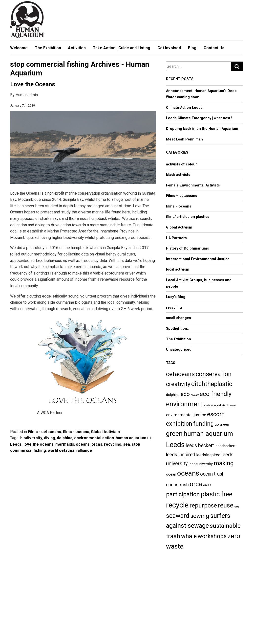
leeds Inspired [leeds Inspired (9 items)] (181, 455)
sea (126, 444)
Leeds (16, 444)
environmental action (94, 438)
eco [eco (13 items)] (185, 394)
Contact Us (214, 48)
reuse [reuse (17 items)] (226, 505)
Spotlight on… (178, 329)
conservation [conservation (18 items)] (214, 374)
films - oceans (76, 432)
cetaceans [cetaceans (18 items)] (180, 374)
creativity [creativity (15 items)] (178, 384)
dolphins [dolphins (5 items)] (173, 395)
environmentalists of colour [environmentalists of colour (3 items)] (220, 405)
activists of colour (181, 164)
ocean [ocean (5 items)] (171, 474)
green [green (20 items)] (174, 433)
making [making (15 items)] (224, 463)
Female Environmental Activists (193, 185)
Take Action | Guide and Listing (122, 48)
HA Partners (176, 238)
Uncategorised (179, 350)
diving (50, 438)
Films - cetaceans (44, 432)
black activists (178, 175)
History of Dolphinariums (188, 248)
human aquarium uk (134, 438)
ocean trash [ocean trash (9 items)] (212, 474)
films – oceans (179, 206)
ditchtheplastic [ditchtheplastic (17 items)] (212, 384)
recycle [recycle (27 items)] (177, 505)
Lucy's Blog (176, 297)
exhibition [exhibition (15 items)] (179, 424)
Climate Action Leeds (184, 108)
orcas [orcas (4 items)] (207, 485)
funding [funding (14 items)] (203, 424)
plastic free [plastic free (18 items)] (217, 494)
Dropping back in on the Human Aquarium (202, 129)
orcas (97, 444)
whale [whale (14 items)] (189, 536)
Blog (192, 48)
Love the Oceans (33, 84)
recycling (113, 444)
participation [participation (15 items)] (183, 494)
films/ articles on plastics (188, 217)
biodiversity (31, 438)
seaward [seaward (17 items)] (178, 516)
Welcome (19, 48)
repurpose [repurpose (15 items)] (203, 506)
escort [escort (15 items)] (215, 414)
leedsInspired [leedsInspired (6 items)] (208, 455)
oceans (83, 444)
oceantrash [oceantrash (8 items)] (177, 485)
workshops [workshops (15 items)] (212, 536)
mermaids (65, 444)
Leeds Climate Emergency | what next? (199, 118)
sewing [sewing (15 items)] (200, 516)
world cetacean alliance (70, 450)
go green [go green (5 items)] (222, 424)
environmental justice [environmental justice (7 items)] (186, 415)
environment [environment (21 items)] (185, 404)
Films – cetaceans (182, 196)
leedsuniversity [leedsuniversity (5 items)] (201, 464)
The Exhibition (48, 48)
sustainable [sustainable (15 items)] (225, 526)
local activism (178, 269)
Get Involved (169, 48)
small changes (179, 318)
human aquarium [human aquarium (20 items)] (208, 433)
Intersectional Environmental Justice (198, 259)
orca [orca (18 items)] (196, 484)
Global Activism (105, 432)
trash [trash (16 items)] (173, 536)
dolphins (65, 438)
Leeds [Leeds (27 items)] (175, 445)
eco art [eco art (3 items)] (195, 395)
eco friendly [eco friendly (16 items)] (216, 394)
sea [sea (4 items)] (237, 506)
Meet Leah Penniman (184, 139)
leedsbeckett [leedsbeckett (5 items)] (225, 446)
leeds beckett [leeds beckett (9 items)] (200, 446)
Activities (77, 48)
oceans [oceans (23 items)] (188, 473)
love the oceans (39, 444)
